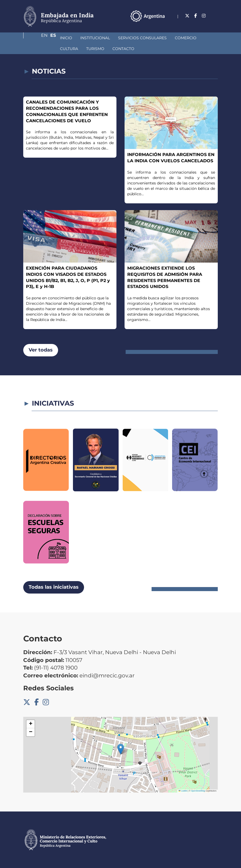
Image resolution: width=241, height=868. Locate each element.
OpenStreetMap (198, 791)
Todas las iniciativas (54, 587)
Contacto (68, 49)
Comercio (157, 38)
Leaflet (183, 791)
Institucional (66, 38)
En (204, 23)
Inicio (37, 38)
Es (215, 23)
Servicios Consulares (114, 38)
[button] (121, 749)
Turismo (40, 49)
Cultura (185, 38)
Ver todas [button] (41, 350)
